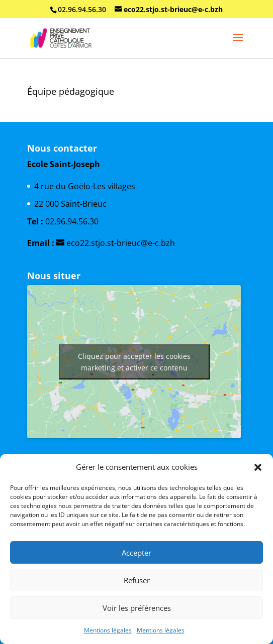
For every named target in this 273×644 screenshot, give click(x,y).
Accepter (136, 553)
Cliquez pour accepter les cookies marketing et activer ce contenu (134, 362)
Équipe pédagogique (71, 91)
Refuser (137, 580)
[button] (258, 467)
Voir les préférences (137, 608)
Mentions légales (108, 630)
